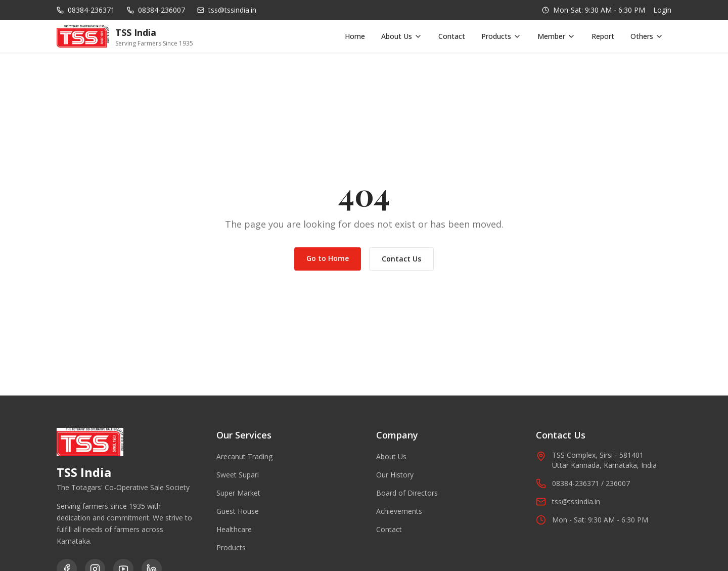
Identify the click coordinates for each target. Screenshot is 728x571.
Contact (452, 36)
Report (603, 36)
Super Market (238, 493)
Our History (395, 475)
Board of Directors (407, 493)
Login (662, 10)
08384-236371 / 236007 (583, 484)
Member (556, 36)
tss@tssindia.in (568, 502)
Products (501, 36)
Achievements (399, 511)
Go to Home (328, 258)
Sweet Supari (238, 475)
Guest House (238, 511)
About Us (402, 36)
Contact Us (401, 259)
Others (647, 36)
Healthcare (234, 529)
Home (355, 36)
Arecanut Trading (244, 456)
